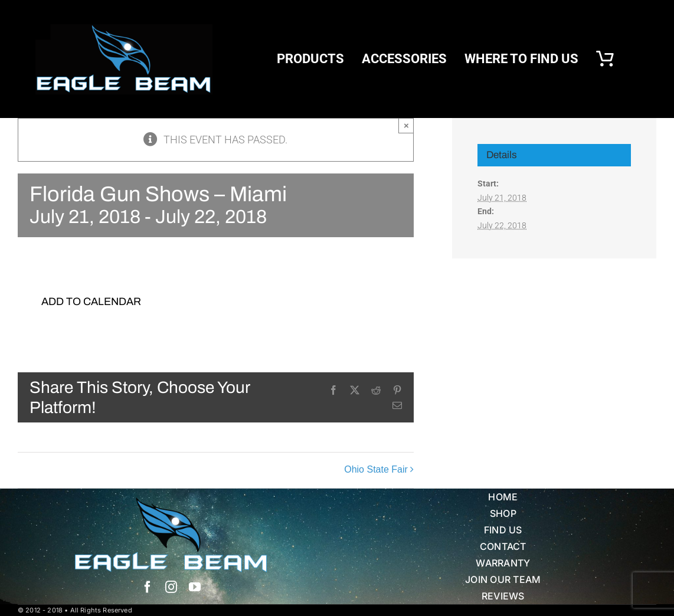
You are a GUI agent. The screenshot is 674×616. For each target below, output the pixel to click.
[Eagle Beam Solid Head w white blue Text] (171, 502)
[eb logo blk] (124, 29)
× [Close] (406, 125)
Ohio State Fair (376, 470)
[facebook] (148, 587)
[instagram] (171, 587)
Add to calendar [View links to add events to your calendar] (91, 302)
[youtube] (195, 587)
